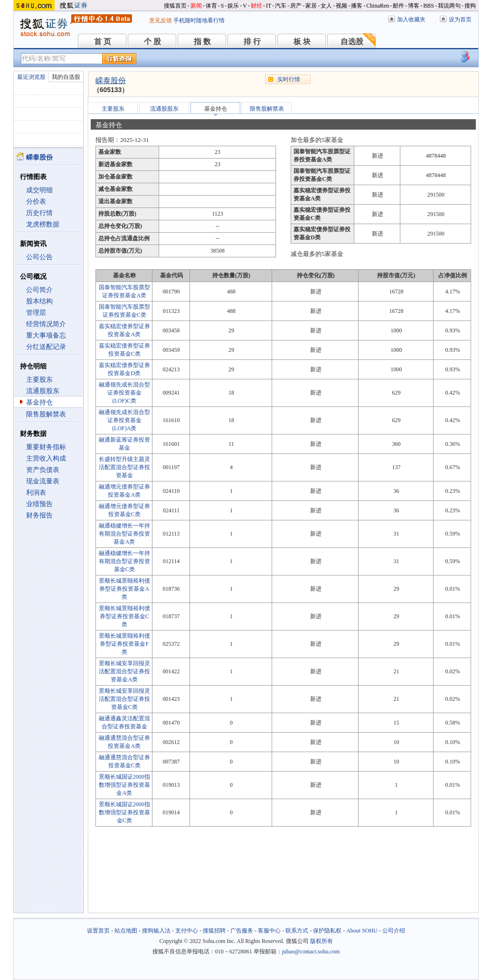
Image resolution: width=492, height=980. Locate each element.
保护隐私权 (327, 931)
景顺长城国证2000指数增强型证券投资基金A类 (124, 785)
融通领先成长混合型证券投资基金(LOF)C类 (124, 393)
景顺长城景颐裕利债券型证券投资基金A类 (124, 589)
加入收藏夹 (411, 19)
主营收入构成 (46, 458)
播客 (357, 6)
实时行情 (289, 79)
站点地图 (126, 931)
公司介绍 (394, 931)
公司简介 (39, 290)
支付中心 (187, 931)
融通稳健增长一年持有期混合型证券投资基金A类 (124, 534)
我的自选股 (66, 77)
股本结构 (39, 301)
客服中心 (269, 931)
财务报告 (39, 515)
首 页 (103, 42)
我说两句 (449, 6)
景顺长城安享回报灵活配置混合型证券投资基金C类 (124, 699)
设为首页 (460, 19)
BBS (429, 6)
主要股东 (39, 380)
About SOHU (362, 931)
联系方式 (297, 931)
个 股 (152, 42)
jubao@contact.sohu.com (311, 952)
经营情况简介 (46, 324)
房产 (296, 6)
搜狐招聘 (214, 931)
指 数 (202, 42)
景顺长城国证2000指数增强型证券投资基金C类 (124, 812)
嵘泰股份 (111, 80)
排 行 (252, 42)
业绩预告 (39, 504)
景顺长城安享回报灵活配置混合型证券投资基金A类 (124, 671)
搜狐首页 (175, 6)
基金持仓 (39, 402)
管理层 (36, 313)
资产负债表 (43, 470)
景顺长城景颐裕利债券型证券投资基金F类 (124, 644)
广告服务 (242, 931)
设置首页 (98, 931)
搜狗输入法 (156, 931)
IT (269, 6)
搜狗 (470, 6)
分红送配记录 (46, 347)
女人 (326, 6)
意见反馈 (161, 20)
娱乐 (233, 6)
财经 (256, 6)
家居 (311, 6)
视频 (341, 6)
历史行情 (39, 213)
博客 (414, 6)
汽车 (281, 6)
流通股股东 (43, 391)
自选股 (352, 42)
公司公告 (39, 257)
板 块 (302, 42)
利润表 (36, 493)
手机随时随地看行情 (199, 20)
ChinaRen (378, 6)
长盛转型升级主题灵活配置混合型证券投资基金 (124, 467)
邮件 (398, 6)
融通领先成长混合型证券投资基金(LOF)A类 (124, 420)
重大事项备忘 (46, 335)
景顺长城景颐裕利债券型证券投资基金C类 (124, 616)
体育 (211, 6)
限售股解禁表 (46, 414)
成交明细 (39, 190)
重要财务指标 (46, 447)
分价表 (36, 202)
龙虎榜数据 (43, 224)
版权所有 (322, 941)
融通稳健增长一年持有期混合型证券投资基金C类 (124, 561)
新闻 (196, 6)
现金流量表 (43, 481)
